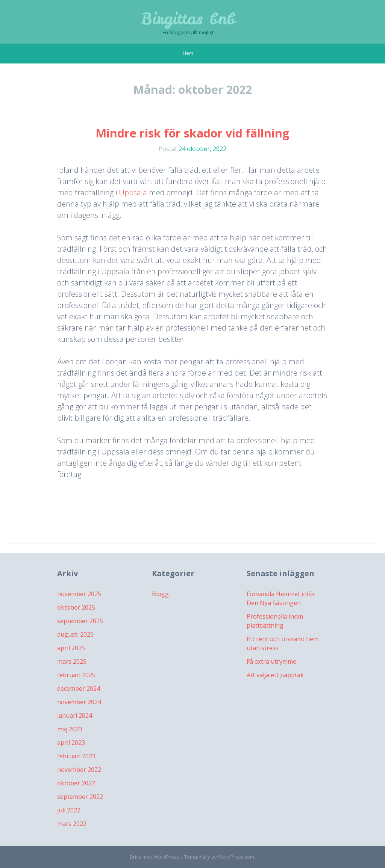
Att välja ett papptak (275, 675)
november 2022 (79, 770)
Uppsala (133, 192)
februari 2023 (76, 756)
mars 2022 (72, 824)
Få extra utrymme (271, 661)
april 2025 (71, 648)
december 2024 (79, 688)
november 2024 (79, 702)
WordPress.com (236, 857)
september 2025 (80, 621)
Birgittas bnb (188, 19)
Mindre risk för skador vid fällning (192, 133)
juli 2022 (69, 810)
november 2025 (79, 594)
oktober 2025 (76, 607)
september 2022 (80, 797)
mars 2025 (72, 661)
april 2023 (71, 743)
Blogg (160, 594)
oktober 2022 (76, 783)
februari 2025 (76, 675)
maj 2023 (70, 729)
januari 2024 (75, 716)
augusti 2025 (75, 634)
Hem (188, 53)
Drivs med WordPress (155, 857)
